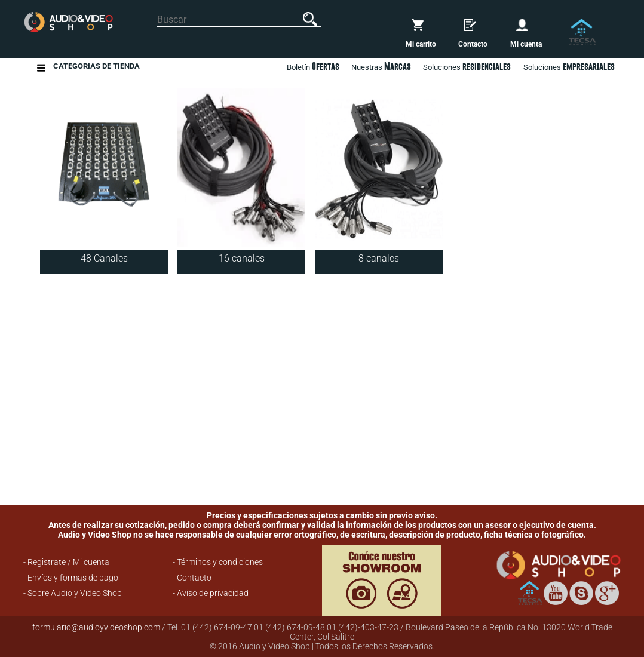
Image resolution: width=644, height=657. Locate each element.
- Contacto (192, 578)
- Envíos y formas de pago (71, 578)
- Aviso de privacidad (211, 593)
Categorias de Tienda (96, 68)
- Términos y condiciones (218, 562)
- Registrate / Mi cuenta (66, 562)
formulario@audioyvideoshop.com (96, 627)
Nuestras (381, 66)
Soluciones (569, 66)
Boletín (313, 66)
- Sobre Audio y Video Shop (73, 593)
